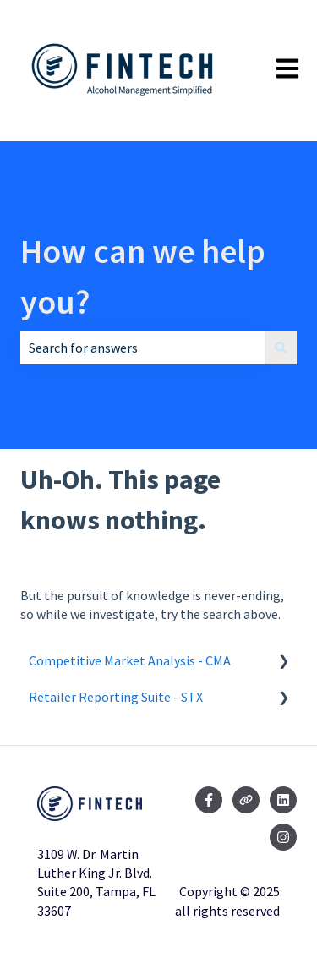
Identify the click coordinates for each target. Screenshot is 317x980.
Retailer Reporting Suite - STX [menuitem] (116, 697)
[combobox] (142, 348)
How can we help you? (143, 276)
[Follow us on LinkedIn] (283, 800)
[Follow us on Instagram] (283, 837)
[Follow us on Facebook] (209, 800)
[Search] (281, 348)
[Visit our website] (246, 800)
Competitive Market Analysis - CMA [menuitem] (130, 660)
